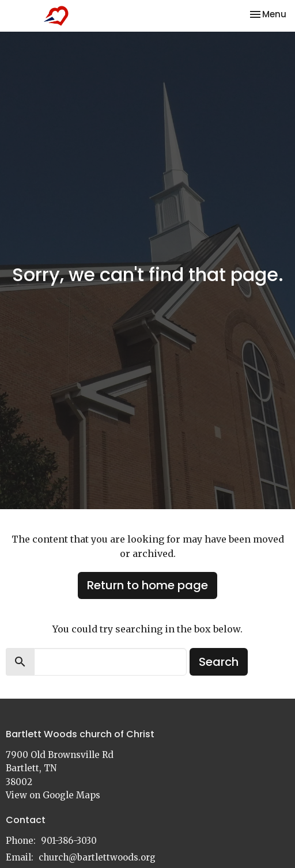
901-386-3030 (69, 841)
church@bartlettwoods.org (97, 857)
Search (219, 662)
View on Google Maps (53, 795)
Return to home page (147, 585)
